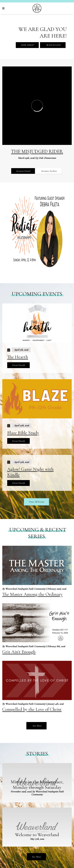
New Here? (27, 45)
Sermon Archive (49, 171)
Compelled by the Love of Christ (32, 709)
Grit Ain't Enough (19, 652)
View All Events (36, 502)
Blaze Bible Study (23, 433)
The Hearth (18, 357)
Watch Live (53, 45)
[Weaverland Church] (37, 8)
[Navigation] (4, 8)
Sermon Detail (23, 171)
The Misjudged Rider (37, 151)
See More (37, 726)
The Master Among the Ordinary (32, 594)
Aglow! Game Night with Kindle (30, 472)
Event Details (18, 365)
